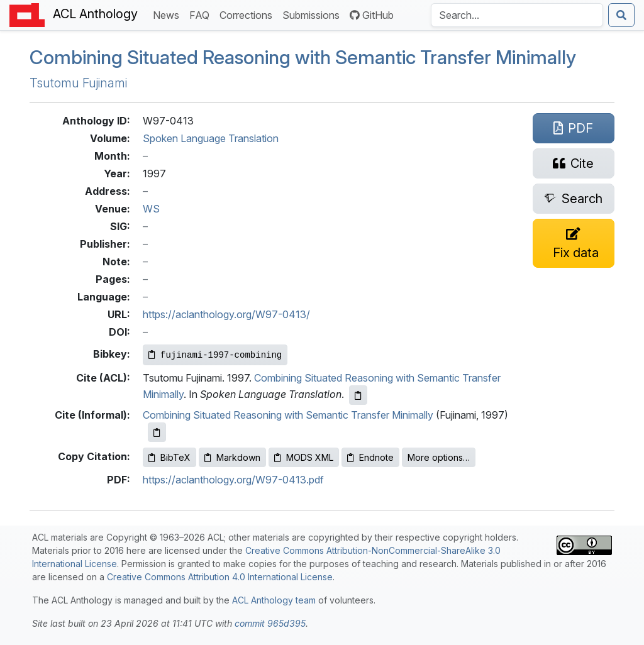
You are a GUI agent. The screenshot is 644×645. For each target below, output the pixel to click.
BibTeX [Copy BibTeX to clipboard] (169, 457)
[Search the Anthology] (517, 15)
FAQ (202, 14)
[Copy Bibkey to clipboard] (215, 355)
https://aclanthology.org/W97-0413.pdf (233, 480)
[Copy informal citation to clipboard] (157, 432)
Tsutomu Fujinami (78, 83)
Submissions (314, 14)
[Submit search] (621, 15)
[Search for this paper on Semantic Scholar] (574, 199)
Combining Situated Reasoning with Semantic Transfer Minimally (303, 57)
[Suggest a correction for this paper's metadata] (574, 243)
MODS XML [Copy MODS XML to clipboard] (304, 457)
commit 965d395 (270, 623)
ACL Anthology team (274, 600)
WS (151, 209)
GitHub (372, 15)
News (169, 14)
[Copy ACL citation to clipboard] (358, 395)
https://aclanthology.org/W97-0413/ (226, 314)
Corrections (248, 14)
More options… (439, 457)
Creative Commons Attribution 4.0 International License (220, 577)
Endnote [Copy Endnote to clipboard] (370, 457)
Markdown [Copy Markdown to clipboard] (232, 457)
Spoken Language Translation (211, 138)
